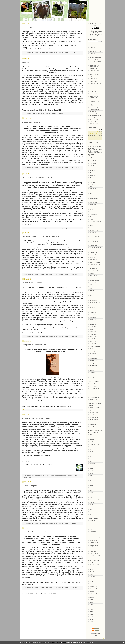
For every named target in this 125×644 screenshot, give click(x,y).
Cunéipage (96, 391)
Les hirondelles (93, 549)
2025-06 (92, 602)
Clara (91, 456)
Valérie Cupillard (93, 400)
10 (97, 133)
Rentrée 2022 (93, 341)
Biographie (92, 175)
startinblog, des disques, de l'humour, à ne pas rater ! (95, 555)
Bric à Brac (92, 178)
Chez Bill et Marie (94, 540)
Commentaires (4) (52, 113)
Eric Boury (53, 49)
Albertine (92, 437)
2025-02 (92, 612)
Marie (91, 497)
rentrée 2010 (93, 312)
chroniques (92, 182)
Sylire (91, 509)
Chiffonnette (92, 454)
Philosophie (92, 291)
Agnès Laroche (93, 410)
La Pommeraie (98, 51)
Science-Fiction (93, 368)
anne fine (98, 146)
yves (91, 514)
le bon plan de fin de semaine (38, 52)
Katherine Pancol (94, 420)
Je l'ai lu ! (92, 217)
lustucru (91, 582)
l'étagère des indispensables (38, 476)
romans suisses (93, 366)
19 (45, 594)
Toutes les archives (94, 624)
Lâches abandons (94, 239)
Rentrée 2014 (93, 322)
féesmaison (92, 577)
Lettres (91, 250)
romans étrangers (94, 356)
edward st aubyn (28, 477)
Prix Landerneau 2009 (95, 303)
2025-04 (92, 607)
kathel (91, 478)
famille (90, 151)
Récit (91, 305)
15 (40, 594)
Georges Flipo (93, 424)
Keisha (91, 481)
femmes (91, 146)
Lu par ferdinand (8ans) (95, 265)
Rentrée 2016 (93, 327)
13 (37, 594)
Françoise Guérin (94, 417)
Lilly (91, 488)
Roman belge (93, 349)
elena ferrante (75, 336)
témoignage (92, 373)
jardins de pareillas (94, 543)
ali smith (74, 523)
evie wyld (61, 113)
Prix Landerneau (93, 300)
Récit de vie (92, 308)
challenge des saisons (95, 180)
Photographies (93, 293)
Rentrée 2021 (93, 339)
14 (38, 594)
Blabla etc (92, 572)
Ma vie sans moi (93, 584)
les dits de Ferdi (93, 245)
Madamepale (96, 389)
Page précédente (26, 594)
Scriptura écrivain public (95, 408)
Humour (92, 209)
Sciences (92, 370)
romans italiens (93, 361)
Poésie (91, 296)
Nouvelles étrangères (95, 278)
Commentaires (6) (65, 168)
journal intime (93, 228)
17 (43, 594)
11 (34, 594)
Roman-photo (93, 353)
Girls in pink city (93, 551)
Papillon (92, 505)
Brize (91, 447)
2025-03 (92, 610)
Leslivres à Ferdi (93, 521)
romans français (93, 358)
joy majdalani (69, 228)
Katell (91, 476)
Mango (91, 495)
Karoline (92, 473)
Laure (91, 483)
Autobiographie (93, 170)
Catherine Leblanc (94, 412)
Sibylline (92, 485)
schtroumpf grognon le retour (95, 149)
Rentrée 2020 (93, 337)
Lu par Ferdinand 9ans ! (95, 271)
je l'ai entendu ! (93, 214)
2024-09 (92, 622)
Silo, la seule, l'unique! (95, 589)
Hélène (91, 468)
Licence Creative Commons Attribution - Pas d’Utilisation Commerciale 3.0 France (96, 34)
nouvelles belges (94, 276)
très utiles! (92, 378)
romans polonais (93, 363)
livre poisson (93, 257)
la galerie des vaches (95, 237)
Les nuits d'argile (94, 94)
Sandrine (92, 507)
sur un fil (92, 591)
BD (90, 173)
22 (50, 594)
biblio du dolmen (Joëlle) (95, 444)
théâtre (91, 375)
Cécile (91, 452)
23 (51, 594)
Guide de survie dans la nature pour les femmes (94, 80)
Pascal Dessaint (93, 415)
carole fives (92, 153)
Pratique (92, 298)
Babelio (91, 442)
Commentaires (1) (65, 523)
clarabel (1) (92, 459)
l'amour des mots (94, 230)
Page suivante (55, 594)
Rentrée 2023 (93, 344)
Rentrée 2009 (93, 310)
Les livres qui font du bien (96, 248)
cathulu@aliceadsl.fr (96, 633)
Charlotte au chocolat (95, 565)
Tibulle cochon (93, 523)
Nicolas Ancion (93, 422)
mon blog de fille (93, 586)
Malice (91, 493)
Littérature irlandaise (94, 253)
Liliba (91, 529)
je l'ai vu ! (92, 219)
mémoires (92, 273)
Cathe (91, 449)
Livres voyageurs (94, 260)
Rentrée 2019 (93, 334)
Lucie (91, 490)
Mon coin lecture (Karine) (95, 500)
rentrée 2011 (93, 315)
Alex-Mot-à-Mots (93, 65)
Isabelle (91, 471)
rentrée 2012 (93, 317)
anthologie (92, 166)
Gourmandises (93, 207)
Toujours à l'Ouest (94, 594)
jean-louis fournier (94, 145)
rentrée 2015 (93, 324)
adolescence (93, 156)
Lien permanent (57, 52)
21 (48, 594)
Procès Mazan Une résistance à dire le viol (95, 61)
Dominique (92, 464)
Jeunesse (92, 225)
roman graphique (94, 351)
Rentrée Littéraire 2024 (95, 346)
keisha (91, 57)
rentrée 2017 (93, 329)
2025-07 (92, 600)
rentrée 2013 (93, 320)
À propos (96, 636)
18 (44, 594)
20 (47, 594)
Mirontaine (92, 534)
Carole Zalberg (93, 427)
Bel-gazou (92, 567)
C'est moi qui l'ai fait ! (95, 397)
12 (35, 594)
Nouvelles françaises (94, 280)
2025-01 (92, 614)
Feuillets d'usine (93, 205)
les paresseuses (93, 579)
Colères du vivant (94, 119)
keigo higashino (75, 274)
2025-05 (92, 605)
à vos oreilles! (93, 163)
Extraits (91, 196)
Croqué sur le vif (93, 189)
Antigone (92, 439)
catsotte (91, 574)
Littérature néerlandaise (95, 255)
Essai (91, 194)
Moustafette (92, 502)
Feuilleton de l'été (94, 202)
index (91, 212)
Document (92, 191)
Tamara (91, 512)
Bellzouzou (92, 569)
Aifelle (91, 51)
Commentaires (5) (65, 52)
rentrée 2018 (93, 332)
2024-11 (92, 617)
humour (91, 157)
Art (90, 168)
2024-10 (92, 619)
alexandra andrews (63, 410)
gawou (91, 466)
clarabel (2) (92, 461)
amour (96, 151)
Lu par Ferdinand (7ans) (95, 262)
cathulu (91, 47)
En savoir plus (90, 643)
